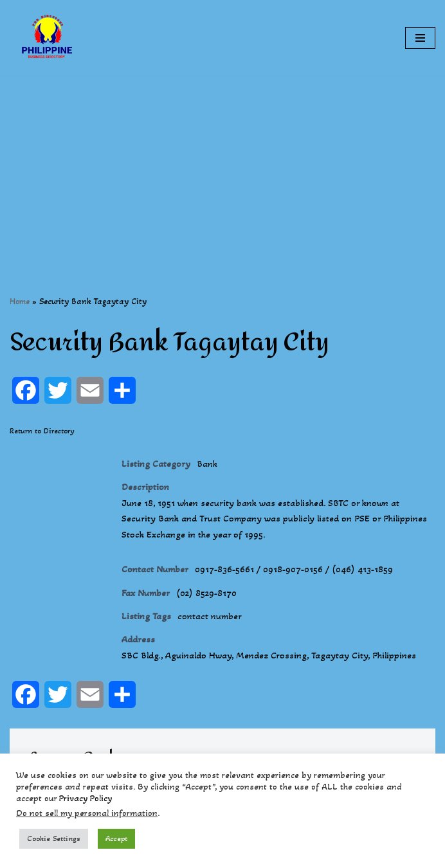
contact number (215, 621)
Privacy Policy (86, 798)
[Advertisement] (222, 166)
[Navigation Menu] (420, 38)
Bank (211, 464)
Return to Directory (42, 431)
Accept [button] (116, 838)
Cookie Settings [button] (54, 838)
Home (20, 301)
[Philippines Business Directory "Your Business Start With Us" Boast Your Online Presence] (48, 38)
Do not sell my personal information (87, 813)
